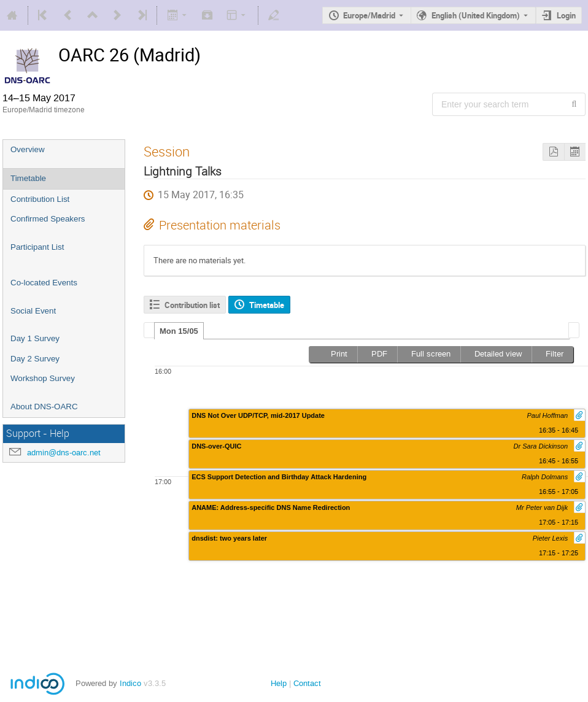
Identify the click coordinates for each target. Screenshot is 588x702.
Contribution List (40, 199)
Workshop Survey (43, 378)
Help (279, 683)
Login (566, 15)
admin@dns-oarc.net (64, 453)
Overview (28, 149)
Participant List (37, 247)
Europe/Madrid (369, 15)
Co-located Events (44, 283)
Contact (307, 683)
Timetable (28, 178)
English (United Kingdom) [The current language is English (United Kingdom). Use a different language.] (476, 15)
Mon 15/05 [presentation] (179, 331)
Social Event (33, 311)
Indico (130, 683)
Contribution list (192, 305)
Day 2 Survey (35, 359)
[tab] (179, 331)
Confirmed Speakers (48, 219)
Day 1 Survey (35, 338)
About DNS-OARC (44, 407)
